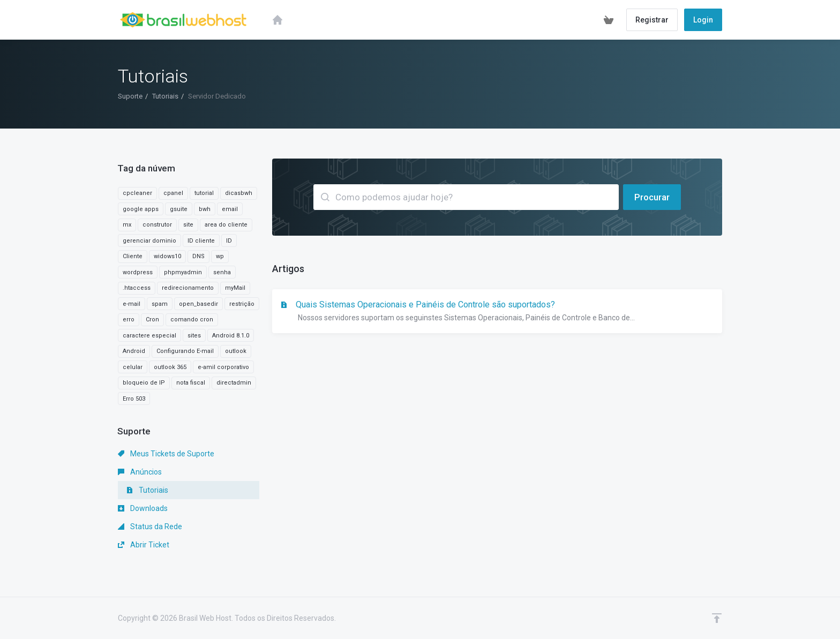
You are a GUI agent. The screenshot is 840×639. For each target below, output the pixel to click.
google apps (141, 209)
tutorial (204, 193)
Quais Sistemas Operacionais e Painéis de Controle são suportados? (497, 312)
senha (222, 272)
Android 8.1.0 (231, 336)
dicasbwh (239, 193)
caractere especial (149, 336)
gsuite (179, 209)
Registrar (652, 20)
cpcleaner (137, 193)
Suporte (130, 96)
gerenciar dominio (149, 241)
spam (160, 304)
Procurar (652, 197)
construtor (157, 225)
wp (220, 256)
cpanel (173, 193)
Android (134, 351)
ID (229, 241)
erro (129, 319)
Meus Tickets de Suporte (166, 454)
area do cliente (226, 225)
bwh (205, 209)
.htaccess (137, 288)
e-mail (132, 304)
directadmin (234, 383)
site (188, 225)
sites (194, 336)
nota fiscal (191, 383)
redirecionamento (188, 288)
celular (133, 367)
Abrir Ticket (144, 545)
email (230, 209)
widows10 (167, 256)
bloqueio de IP (144, 383)
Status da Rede (150, 527)
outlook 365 (170, 367)
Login (703, 20)
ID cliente (201, 241)
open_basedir (198, 304)
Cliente (133, 256)
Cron (152, 319)
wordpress (138, 272)
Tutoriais (165, 96)
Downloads (143, 508)
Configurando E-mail (185, 351)
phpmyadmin (183, 272)
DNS (198, 256)
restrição (242, 304)
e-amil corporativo (223, 367)
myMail (235, 288)
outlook (236, 351)
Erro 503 (134, 399)
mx (127, 225)
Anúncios (140, 472)
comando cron (192, 319)
